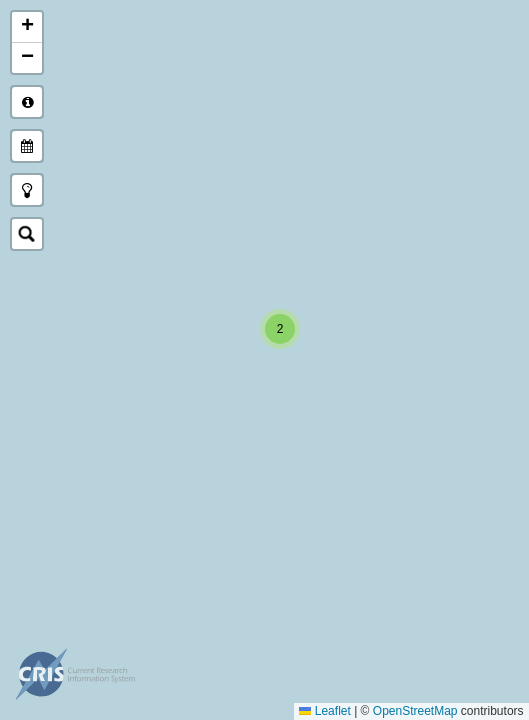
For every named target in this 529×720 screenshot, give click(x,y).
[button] (280, 329)
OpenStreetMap (415, 711)
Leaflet (325, 711)
